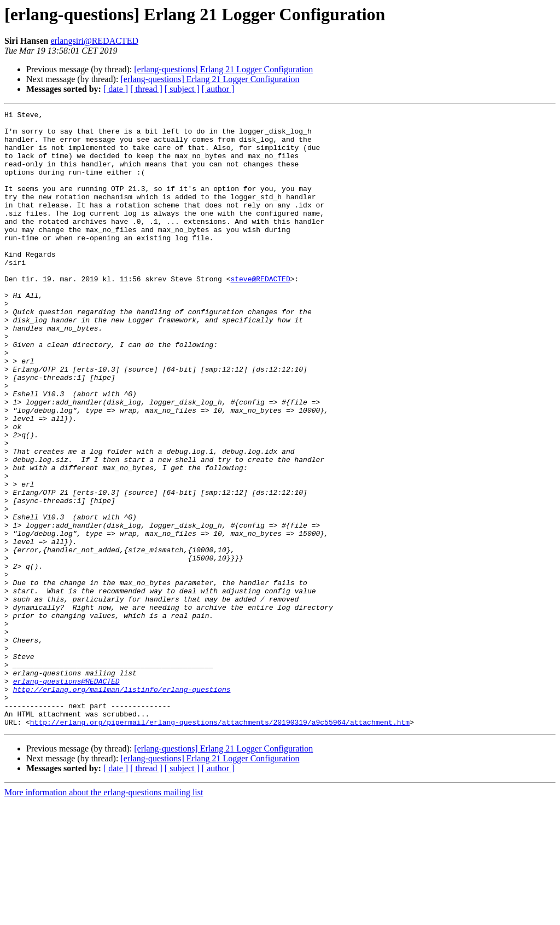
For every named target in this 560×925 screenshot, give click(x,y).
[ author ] (218, 89)
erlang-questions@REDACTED (66, 796)
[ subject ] (182, 89)
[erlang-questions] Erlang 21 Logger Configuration (223, 69)
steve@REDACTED (260, 313)
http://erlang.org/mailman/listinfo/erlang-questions (122, 806)
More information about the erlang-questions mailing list (104, 915)
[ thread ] (146, 89)
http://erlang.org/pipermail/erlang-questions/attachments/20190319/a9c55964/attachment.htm (220, 845)
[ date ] (116, 89)
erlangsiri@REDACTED (94, 41)
